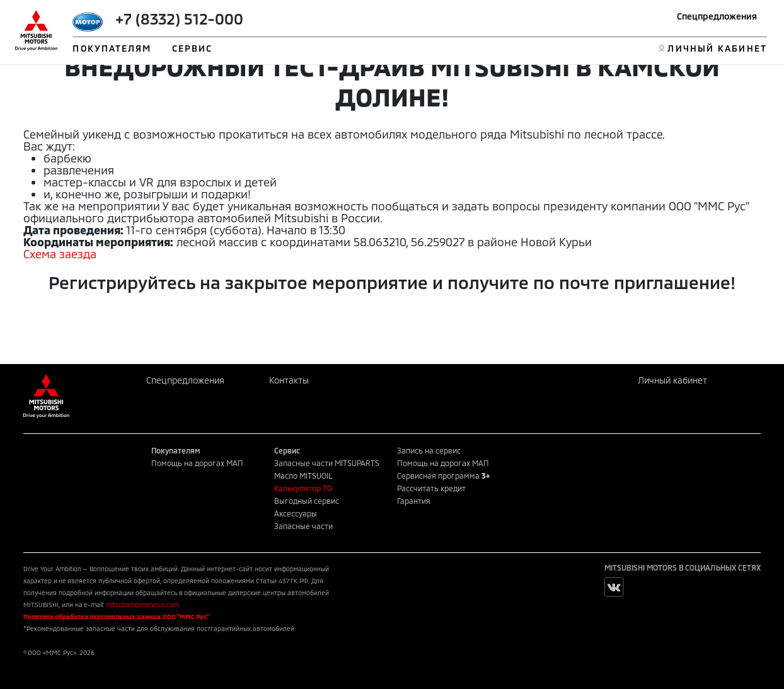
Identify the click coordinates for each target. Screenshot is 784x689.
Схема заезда (60, 254)
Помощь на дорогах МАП (197, 463)
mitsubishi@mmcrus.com (142, 605)
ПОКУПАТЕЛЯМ (112, 48)
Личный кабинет (672, 380)
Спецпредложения (717, 16)
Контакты (289, 380)
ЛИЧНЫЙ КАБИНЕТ (717, 48)
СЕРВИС (193, 48)
